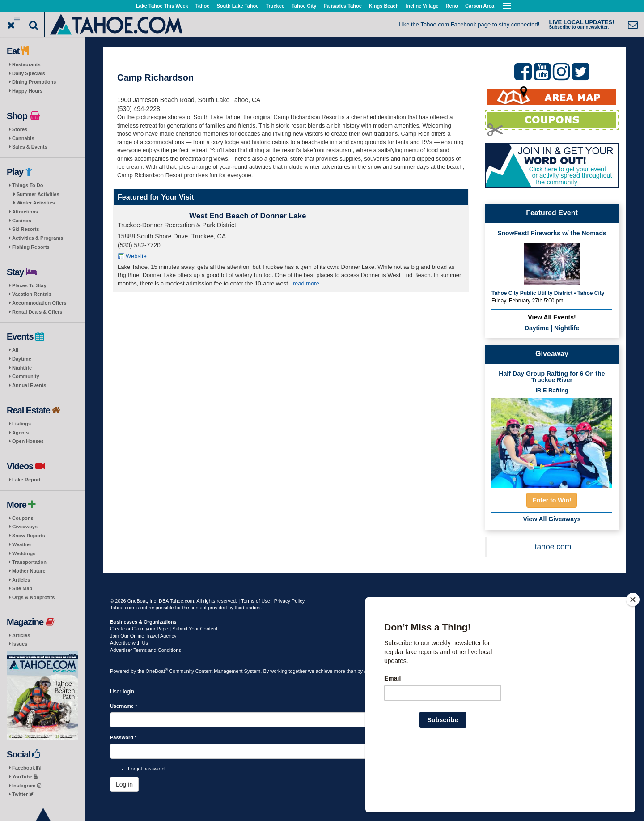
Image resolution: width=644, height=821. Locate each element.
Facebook (26, 768)
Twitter (23, 794)
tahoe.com (553, 547)
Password (123, 737)
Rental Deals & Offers (37, 312)
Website (136, 256)
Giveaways (25, 527)
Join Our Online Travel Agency (143, 636)
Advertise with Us (129, 643)
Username (124, 706)
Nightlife (22, 368)
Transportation (29, 562)
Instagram (27, 786)
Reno (452, 6)
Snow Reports (29, 536)
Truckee (275, 6)
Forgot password (146, 769)
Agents (20, 433)
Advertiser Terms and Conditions (146, 650)
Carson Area (480, 6)
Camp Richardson (155, 77)
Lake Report (26, 480)
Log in (124, 784)
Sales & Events (30, 147)
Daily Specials (29, 73)
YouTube (25, 777)
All (15, 350)
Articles (21, 580)
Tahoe (203, 6)
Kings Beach (384, 6)
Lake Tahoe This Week (162, 6)
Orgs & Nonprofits (33, 597)
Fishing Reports (31, 247)
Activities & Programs (38, 238)
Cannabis (23, 138)
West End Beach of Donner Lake (248, 216)
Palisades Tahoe (342, 6)
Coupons (23, 518)
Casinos (22, 221)
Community (26, 376)
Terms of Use (256, 601)
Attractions (25, 212)
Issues (20, 644)
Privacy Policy (289, 601)
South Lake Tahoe (237, 6)
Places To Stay (29, 285)
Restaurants (26, 64)
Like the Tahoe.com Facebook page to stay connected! (469, 24)
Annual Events (29, 385)
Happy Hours (27, 91)
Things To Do (28, 185)
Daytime (22, 359)
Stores (20, 129)
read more (306, 283)
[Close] (633, 657)
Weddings (24, 553)
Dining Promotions (34, 82)
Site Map (22, 588)
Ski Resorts (26, 229)
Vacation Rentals (32, 294)
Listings (21, 424)
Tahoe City (304, 6)
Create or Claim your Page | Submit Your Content (164, 629)
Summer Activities (38, 194)
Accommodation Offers (39, 303)
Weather (22, 544)
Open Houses (28, 441)
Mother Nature (29, 571)
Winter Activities (36, 203)
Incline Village (422, 6)
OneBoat (157, 671)
